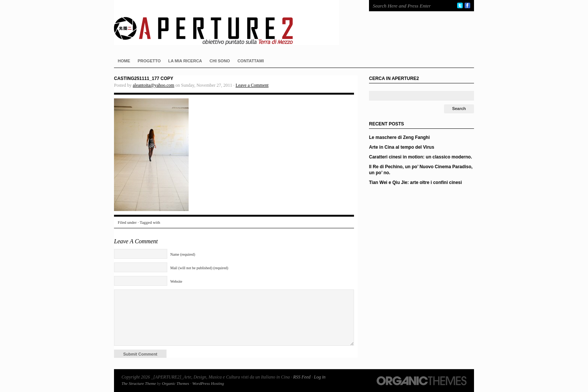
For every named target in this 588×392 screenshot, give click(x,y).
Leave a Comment (252, 85)
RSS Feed (302, 377)
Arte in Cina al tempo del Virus (402, 147)
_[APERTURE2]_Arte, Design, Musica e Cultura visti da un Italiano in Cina (234, 23)
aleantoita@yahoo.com (154, 85)
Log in (320, 377)
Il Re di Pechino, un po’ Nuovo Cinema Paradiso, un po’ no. (421, 170)
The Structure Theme (139, 383)
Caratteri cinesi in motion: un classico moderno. (421, 157)
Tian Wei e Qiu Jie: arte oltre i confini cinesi (415, 182)
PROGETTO (149, 61)
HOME (124, 61)
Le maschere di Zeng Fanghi (399, 137)
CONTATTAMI (250, 61)
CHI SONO (220, 61)
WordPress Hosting (208, 383)
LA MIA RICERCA (185, 61)
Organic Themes (176, 383)
